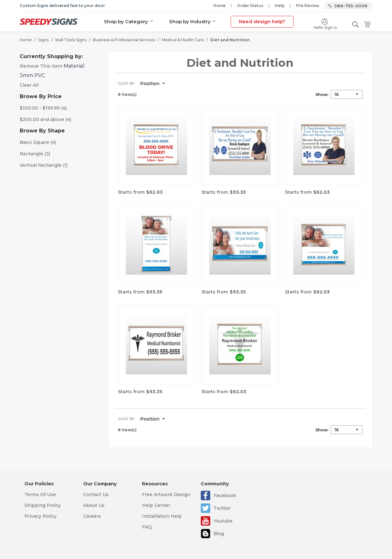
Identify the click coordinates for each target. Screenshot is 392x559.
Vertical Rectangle (44, 165)
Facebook (225, 495)
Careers (92, 516)
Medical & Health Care (183, 40)
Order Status (250, 6)
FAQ (147, 527)
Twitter (222, 508)
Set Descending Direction (174, 84)
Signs (43, 40)
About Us (94, 505)
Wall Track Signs (71, 40)
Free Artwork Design (166, 495)
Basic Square (38, 142)
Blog (219, 534)
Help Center (156, 505)
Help (280, 6)
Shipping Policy (43, 505)
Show (321, 94)
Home (219, 6)
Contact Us (96, 495)
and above (45, 119)
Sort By (126, 83)
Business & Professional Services (124, 40)
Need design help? (262, 21)
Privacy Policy (41, 516)
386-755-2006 (351, 6)
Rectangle (35, 154)
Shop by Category (126, 21)
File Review (308, 6)
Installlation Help (162, 516)
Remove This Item (41, 66)
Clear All (29, 85)
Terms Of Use (40, 495)
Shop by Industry (190, 21)
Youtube (223, 521)
